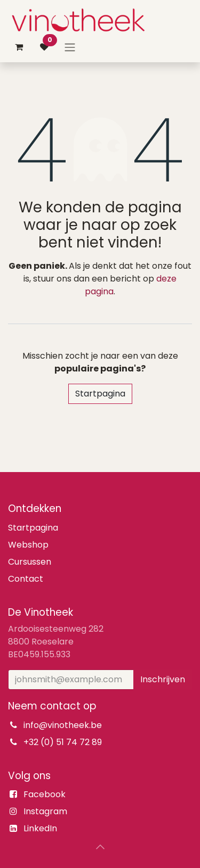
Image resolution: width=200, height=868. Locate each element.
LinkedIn (40, 828)
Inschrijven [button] (163, 679)
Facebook (45, 794)
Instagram (45, 811)
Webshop (28, 545)
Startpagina (100, 394)
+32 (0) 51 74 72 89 (63, 742)
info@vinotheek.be (63, 725)
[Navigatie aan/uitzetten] (70, 47)
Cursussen (30, 562)
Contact (26, 579)
